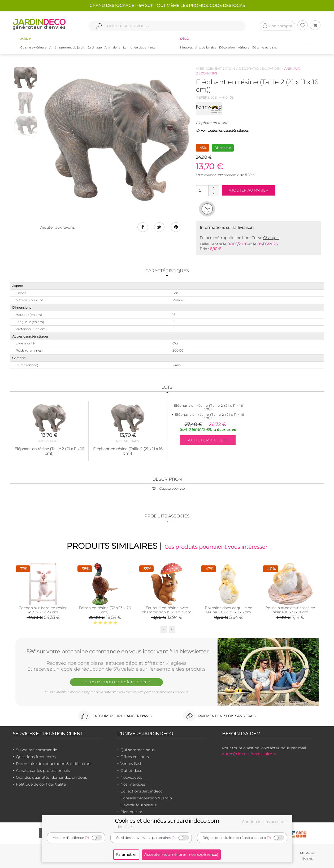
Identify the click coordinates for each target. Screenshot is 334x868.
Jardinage (95, 47)
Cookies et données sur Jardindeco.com (167, 821)
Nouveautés (131, 777)
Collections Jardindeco (142, 791)
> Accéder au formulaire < (249, 754)
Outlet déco (131, 770)
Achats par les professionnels (43, 770)
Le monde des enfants (139, 47)
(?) (87, 838)
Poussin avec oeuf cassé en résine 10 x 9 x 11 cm (290, 610)
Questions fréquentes (36, 757)
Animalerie (112, 47)
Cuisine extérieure (34, 47)
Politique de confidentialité (41, 784)
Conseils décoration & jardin (146, 798)
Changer (271, 238)
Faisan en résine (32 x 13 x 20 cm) (105, 610)
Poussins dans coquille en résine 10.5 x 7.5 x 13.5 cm (229, 610)
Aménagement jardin (215, 68)
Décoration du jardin (260, 68)
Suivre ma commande (36, 750)
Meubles (186, 47)
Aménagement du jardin (67, 47)
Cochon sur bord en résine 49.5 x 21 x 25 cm (43, 610)
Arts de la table (206, 47)
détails (126, 827)
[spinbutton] (207, 190)
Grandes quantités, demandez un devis (51, 777)
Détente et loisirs (264, 47)
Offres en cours (135, 757)
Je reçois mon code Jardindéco (116, 682)
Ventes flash (131, 764)
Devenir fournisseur (139, 805)
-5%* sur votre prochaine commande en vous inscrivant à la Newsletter (116, 652)
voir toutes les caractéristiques (222, 130)
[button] (214, 188)
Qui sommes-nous (138, 750)
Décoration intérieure (234, 47)
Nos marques (133, 784)
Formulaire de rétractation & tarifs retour (54, 764)
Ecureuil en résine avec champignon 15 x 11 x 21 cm (167, 610)
